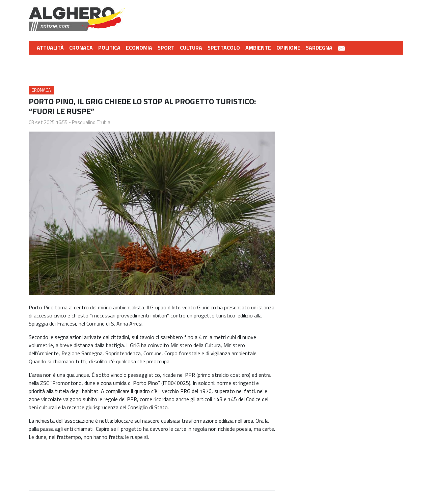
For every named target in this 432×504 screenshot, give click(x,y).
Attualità (50, 48)
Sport (166, 48)
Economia (139, 48)
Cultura (191, 48)
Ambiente (258, 48)
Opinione (288, 48)
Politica (109, 48)
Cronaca (81, 48)
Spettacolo (224, 48)
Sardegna (319, 48)
